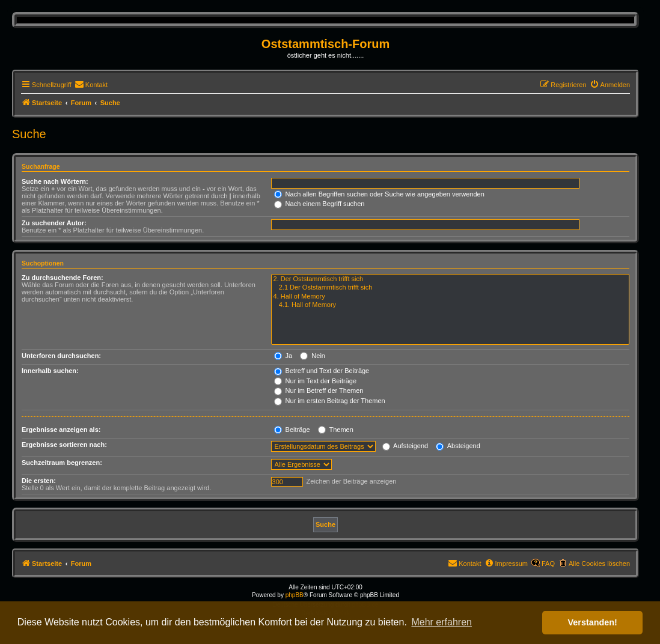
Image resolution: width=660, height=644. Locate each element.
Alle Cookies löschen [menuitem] (599, 563)
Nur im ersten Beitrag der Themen (330, 401)
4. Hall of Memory (451, 297)
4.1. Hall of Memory (451, 305)
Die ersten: (39, 481)
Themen (336, 430)
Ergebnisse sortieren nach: (64, 445)
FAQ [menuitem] (548, 563)
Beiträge (292, 430)
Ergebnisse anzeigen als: (61, 430)
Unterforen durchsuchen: (61, 356)
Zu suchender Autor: (54, 223)
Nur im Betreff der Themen (319, 390)
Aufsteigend (405, 446)
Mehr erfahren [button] (442, 622)
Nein (313, 356)
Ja (283, 356)
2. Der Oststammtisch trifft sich (451, 279)
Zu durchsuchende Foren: (63, 278)
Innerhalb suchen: (50, 371)
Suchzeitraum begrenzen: (62, 463)
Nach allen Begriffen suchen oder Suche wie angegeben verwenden (379, 194)
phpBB (295, 595)
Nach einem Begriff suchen (319, 204)
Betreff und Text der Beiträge (322, 371)
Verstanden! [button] (593, 622)
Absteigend (458, 446)
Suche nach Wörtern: (55, 181)
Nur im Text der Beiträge (315, 381)
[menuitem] (91, 85)
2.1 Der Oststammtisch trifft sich (451, 288)
